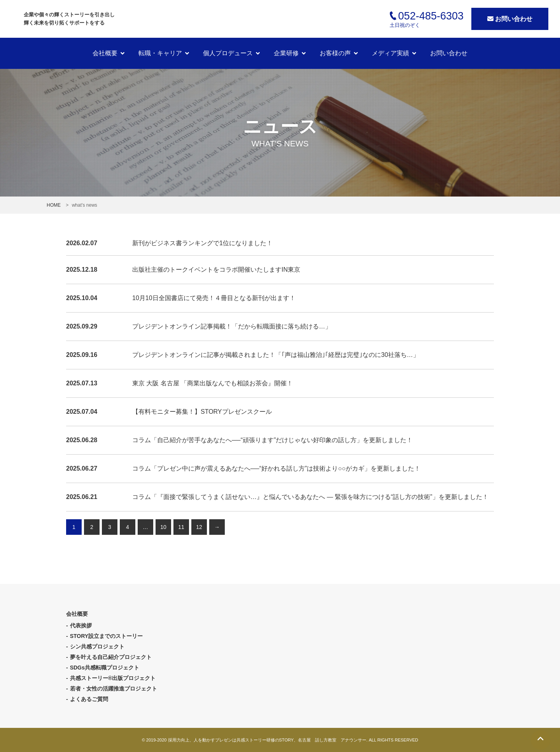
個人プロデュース (228, 53)
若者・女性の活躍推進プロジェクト (114, 689)
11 (181, 527)
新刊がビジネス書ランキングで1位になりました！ (202, 243)
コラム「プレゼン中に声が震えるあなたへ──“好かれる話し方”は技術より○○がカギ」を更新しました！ (276, 468)
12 (199, 527)
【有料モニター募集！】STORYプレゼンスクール (202, 412)
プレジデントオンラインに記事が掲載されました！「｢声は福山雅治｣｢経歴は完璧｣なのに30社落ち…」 (276, 355)
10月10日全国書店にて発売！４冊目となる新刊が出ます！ (214, 298)
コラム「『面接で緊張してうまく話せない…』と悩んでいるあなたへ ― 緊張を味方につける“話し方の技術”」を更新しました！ (310, 497)
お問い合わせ (510, 19)
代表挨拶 (81, 625)
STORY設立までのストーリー (106, 636)
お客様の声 (335, 53)
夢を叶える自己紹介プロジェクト (111, 657)
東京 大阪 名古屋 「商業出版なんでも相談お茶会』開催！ (213, 383)
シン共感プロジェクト (97, 647)
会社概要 (105, 53)
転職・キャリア (160, 53)
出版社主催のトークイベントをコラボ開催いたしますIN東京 (216, 270)
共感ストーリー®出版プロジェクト (113, 678)
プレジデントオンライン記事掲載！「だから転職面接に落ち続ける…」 (232, 326)
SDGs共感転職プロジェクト (105, 668)
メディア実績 (390, 53)
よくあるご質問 (89, 699)
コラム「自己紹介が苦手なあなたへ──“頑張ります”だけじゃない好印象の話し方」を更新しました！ (272, 440)
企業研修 (286, 53)
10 (163, 527)
